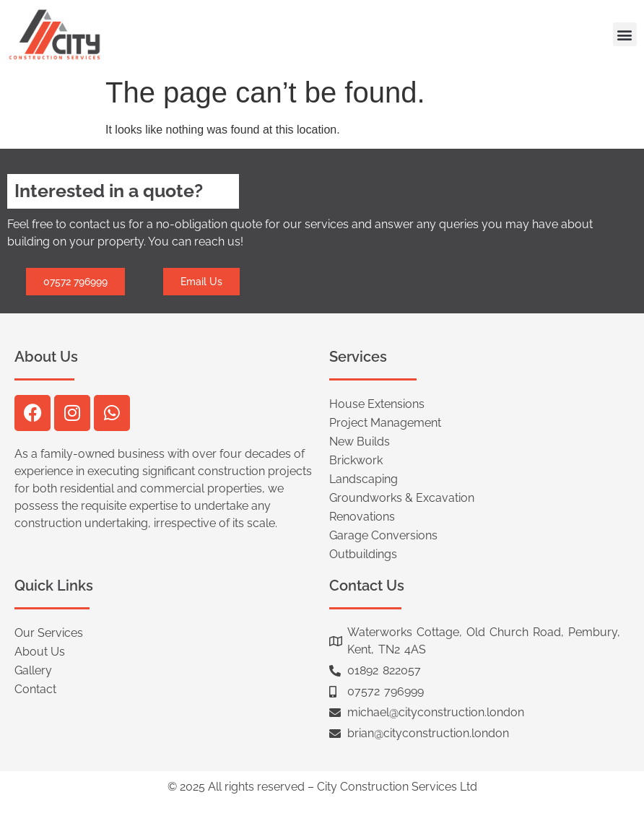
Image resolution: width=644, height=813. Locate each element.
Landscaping (364, 479)
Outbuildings (363, 554)
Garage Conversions (383, 535)
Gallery (33, 670)
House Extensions (377, 404)
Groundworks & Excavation (402, 498)
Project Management (385, 423)
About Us (40, 652)
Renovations (362, 517)
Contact (35, 689)
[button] (625, 34)
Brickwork (356, 460)
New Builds (360, 442)
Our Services (49, 633)
